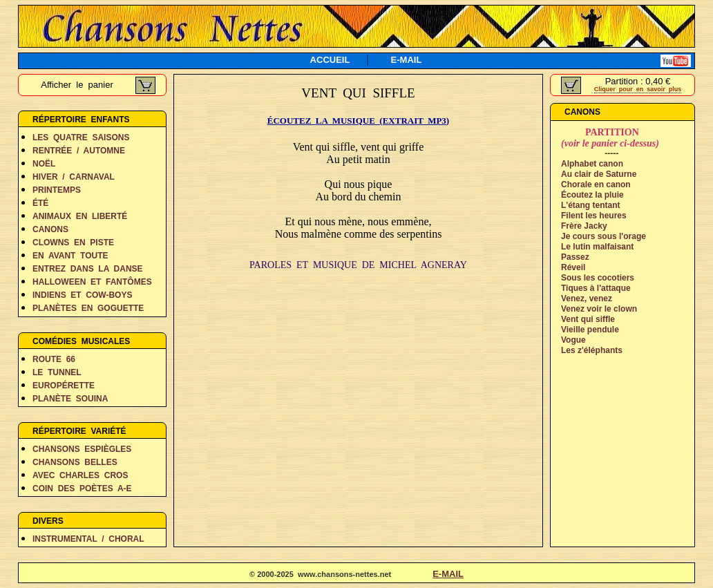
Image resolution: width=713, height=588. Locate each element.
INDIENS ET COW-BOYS (82, 295)
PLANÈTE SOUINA (70, 399)
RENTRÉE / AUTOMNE (79, 151)
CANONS (50, 229)
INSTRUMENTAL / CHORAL (88, 539)
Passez (575, 257)
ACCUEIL (330, 60)
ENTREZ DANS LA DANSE (88, 269)
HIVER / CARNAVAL (74, 177)
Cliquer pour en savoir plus (638, 89)
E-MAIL (407, 60)
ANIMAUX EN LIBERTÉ (80, 216)
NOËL (44, 164)
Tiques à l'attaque (596, 288)
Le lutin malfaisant (597, 247)
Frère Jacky (584, 226)
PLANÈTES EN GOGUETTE (88, 308)
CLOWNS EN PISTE (73, 243)
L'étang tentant (591, 205)
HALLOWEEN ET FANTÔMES (92, 282)
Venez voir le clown (599, 309)
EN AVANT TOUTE (70, 256)
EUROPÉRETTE (64, 386)
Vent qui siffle (588, 319)
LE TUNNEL (57, 372)
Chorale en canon (596, 184)
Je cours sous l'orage (603, 236)
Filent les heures (594, 216)
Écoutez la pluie (592, 195)
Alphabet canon (592, 164)
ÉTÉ (40, 203)
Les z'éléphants (592, 350)
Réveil (573, 267)
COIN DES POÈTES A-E (82, 489)
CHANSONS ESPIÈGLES (82, 449)
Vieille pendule (590, 330)
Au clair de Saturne (599, 174)
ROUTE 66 (54, 359)
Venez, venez (587, 298)
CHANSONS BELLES (75, 462)
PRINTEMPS (57, 190)
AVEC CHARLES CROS (80, 475)
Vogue (573, 340)
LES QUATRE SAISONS (81, 137)
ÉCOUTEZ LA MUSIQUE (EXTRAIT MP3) (358, 121)
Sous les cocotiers (598, 278)
